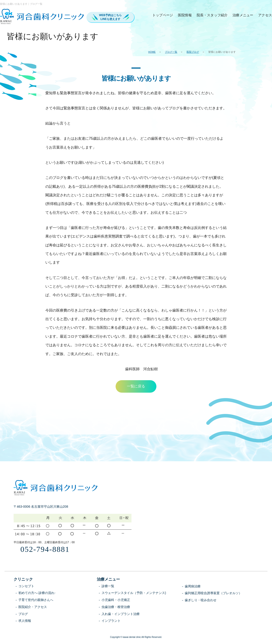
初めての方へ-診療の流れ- (37, 593)
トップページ (163, 15)
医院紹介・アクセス (33, 607)
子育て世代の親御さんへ (36, 600)
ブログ (23, 614)
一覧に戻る (136, 386)
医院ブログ (193, 52)
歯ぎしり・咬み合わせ (201, 600)
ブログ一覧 (171, 52)
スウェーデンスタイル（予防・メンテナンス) (134, 593)
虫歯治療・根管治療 (116, 607)
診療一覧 (108, 586)
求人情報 (25, 621)
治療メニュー (243, 15)
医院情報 (185, 15)
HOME (152, 52)
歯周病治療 (193, 586)
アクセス (265, 15)
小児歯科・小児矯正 (116, 600)
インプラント (111, 621)
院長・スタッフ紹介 (212, 15)
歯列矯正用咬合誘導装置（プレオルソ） (213, 593)
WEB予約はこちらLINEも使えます (110, 17)
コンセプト (26, 586)
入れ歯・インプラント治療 (121, 614)
